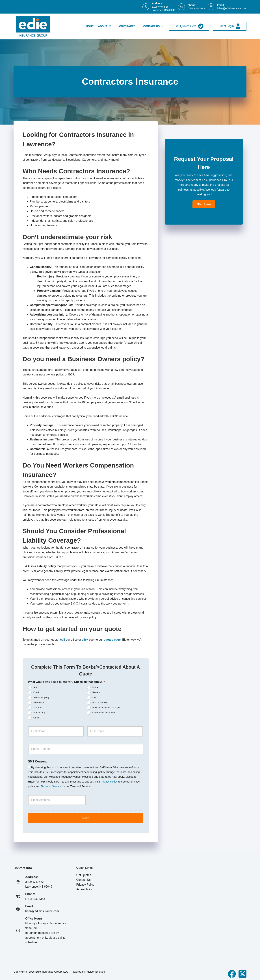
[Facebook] (232, 972)
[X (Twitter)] (242, 972)
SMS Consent (37, 761)
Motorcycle (39, 703)
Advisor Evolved (95, 969)
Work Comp (39, 713)
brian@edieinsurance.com (232, 8)
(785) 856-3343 (196, 8)
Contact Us (154, 26)
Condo (37, 693)
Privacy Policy (109, 782)
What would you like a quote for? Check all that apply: (66, 682)
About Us (107, 26)
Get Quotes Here (189, 26)
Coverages (130, 26)
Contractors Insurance (104, 713)
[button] (204, 204)
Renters (96, 693)
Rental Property (41, 698)
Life (94, 698)
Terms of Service (51, 786)
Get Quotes (84, 873)
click (85, 640)
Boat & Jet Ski (100, 703)
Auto (36, 688)
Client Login (230, 26)
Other (36, 718)
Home (90, 26)
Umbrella (38, 708)
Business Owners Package (106, 708)
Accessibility (84, 887)
